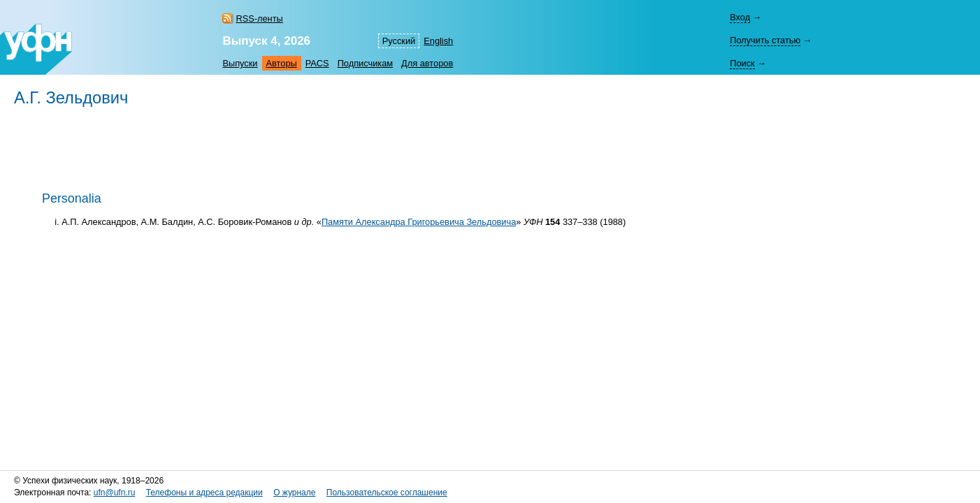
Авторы (282, 63)
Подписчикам (365, 63)
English (438, 41)
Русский (399, 41)
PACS (317, 63)
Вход (740, 17)
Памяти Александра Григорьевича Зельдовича (419, 222)
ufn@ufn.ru (115, 493)
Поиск (742, 63)
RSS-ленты (259, 19)
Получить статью (765, 40)
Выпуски (240, 63)
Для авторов (427, 63)
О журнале (294, 493)
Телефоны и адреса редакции (204, 493)
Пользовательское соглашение (387, 493)
